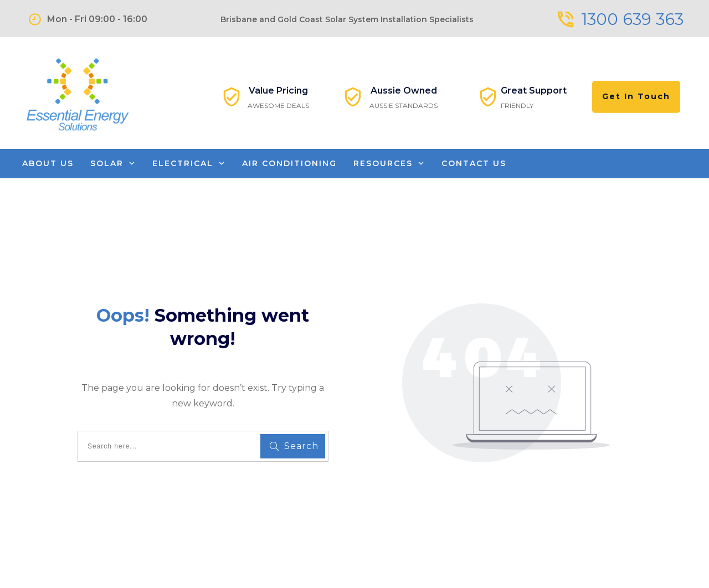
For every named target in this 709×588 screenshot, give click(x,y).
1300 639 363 (632, 19)
